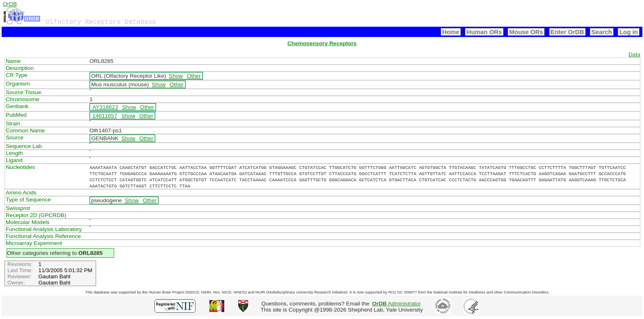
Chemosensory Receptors (322, 43)
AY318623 (105, 107)
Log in (629, 32)
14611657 (105, 116)
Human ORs (484, 32)
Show (176, 76)
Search (602, 32)
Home (451, 32)
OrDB (10, 4)
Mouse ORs (526, 32)
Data (634, 54)
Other (194, 76)
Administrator (397, 304)
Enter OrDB (567, 32)
